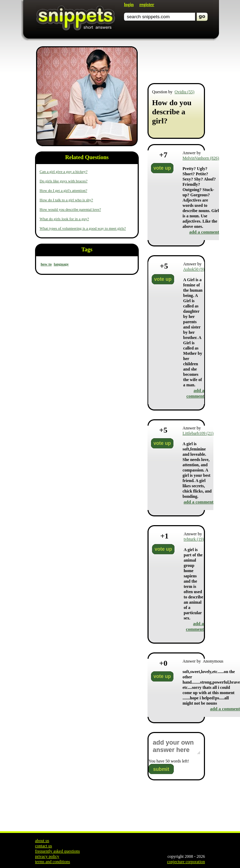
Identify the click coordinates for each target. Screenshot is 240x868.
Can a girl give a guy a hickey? (64, 171)
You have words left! (169, 761)
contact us (43, 846)
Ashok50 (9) (194, 269)
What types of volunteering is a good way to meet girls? (83, 228)
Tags (87, 249)
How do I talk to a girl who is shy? (66, 200)
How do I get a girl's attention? (63, 190)
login (129, 4)
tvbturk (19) (194, 539)
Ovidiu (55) (184, 92)
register (147, 4)
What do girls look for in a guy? (64, 219)
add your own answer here (176, 746)
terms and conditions (53, 862)
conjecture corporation (186, 862)
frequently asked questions (57, 851)
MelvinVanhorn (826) (201, 158)
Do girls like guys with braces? (64, 181)
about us (42, 841)
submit (161, 769)
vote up (162, 168)
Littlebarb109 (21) (198, 433)
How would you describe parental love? (70, 209)
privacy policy (47, 856)
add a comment (204, 232)
